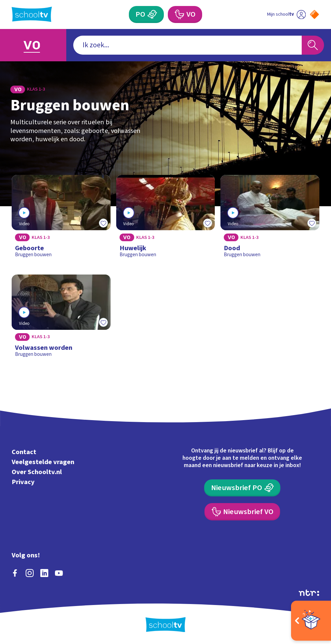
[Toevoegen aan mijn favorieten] (103, 223)
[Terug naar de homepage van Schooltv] (32, 14)
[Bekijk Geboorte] (61, 219)
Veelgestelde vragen (43, 462)
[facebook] (15, 573)
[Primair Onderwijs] (146, 14)
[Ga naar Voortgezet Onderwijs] (33, 45)
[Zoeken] (313, 45)
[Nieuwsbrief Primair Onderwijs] (242, 488)
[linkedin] (44, 573)
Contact (24, 452)
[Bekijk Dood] (270, 219)
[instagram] (30, 573)
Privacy (23, 482)
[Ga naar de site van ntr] (309, 593)
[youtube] (59, 573)
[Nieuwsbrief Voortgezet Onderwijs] (242, 512)
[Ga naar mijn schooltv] (286, 14)
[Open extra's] (311, 621)
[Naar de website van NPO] (315, 14)
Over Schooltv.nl (37, 472)
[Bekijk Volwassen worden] (61, 319)
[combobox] (187, 45)
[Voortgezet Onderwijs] (185, 14)
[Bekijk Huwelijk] (166, 219)
